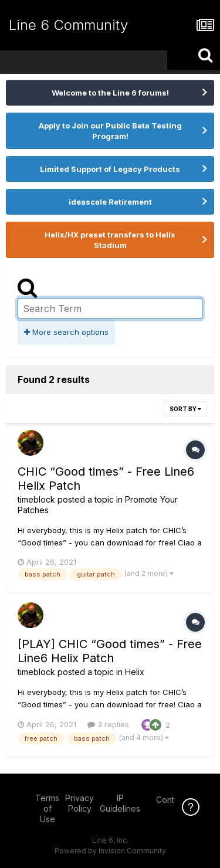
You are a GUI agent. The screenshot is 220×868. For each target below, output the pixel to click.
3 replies (108, 724)
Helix (135, 672)
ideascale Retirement (110, 202)
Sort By (185, 409)
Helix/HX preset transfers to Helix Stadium (110, 240)
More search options (66, 332)
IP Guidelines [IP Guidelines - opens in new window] (120, 803)
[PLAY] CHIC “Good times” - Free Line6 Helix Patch (110, 651)
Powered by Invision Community (110, 851)
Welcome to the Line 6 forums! (110, 93)
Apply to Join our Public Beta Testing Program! (110, 131)
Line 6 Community (68, 25)
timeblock (36, 499)
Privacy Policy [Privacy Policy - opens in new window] (79, 803)
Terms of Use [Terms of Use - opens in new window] (47, 808)
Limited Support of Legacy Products (110, 169)
